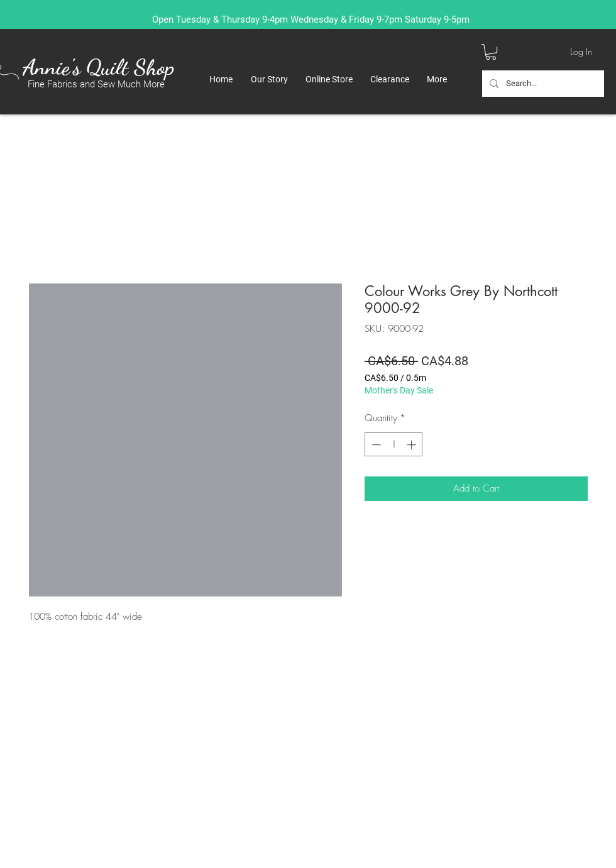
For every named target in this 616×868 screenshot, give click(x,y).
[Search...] (542, 84)
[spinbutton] (394, 445)
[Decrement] (375, 445)
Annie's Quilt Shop (98, 67)
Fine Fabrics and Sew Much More (96, 84)
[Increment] (413, 445)
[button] (491, 52)
